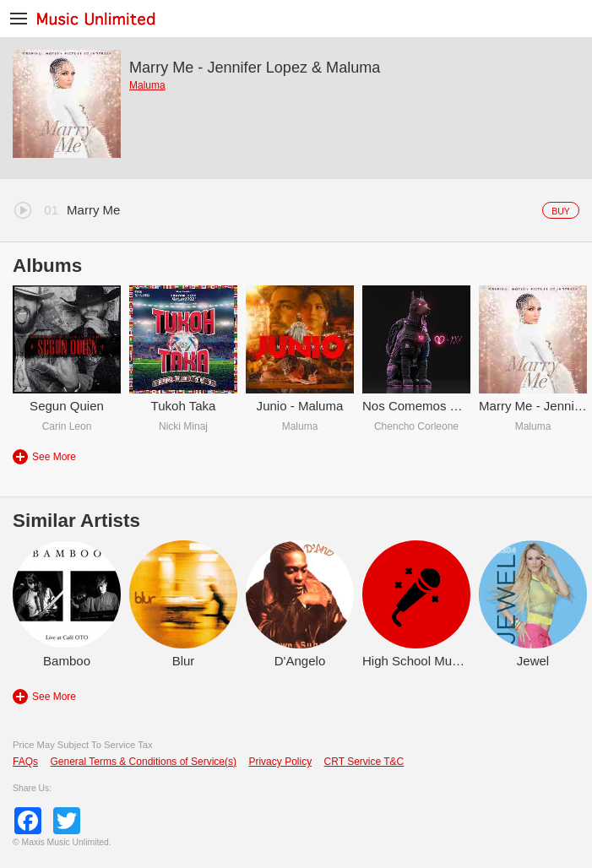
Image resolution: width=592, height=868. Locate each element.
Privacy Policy (280, 762)
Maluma (147, 85)
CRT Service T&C (364, 762)
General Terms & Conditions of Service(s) (143, 762)
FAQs (25, 762)
